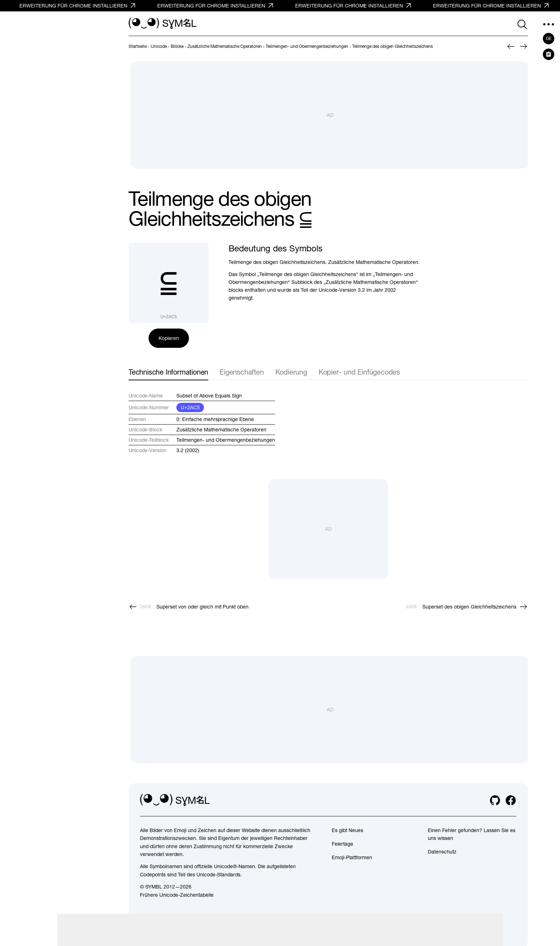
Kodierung (291, 372)
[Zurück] (511, 46)
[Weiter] (524, 46)
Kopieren (169, 338)
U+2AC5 (190, 407)
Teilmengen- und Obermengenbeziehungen (226, 440)
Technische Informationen (168, 372)
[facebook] (511, 800)
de (549, 39)
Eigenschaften (242, 372)
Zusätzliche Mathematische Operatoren (221, 430)
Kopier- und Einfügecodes (359, 372)
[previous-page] (138, 46)
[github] (495, 800)
